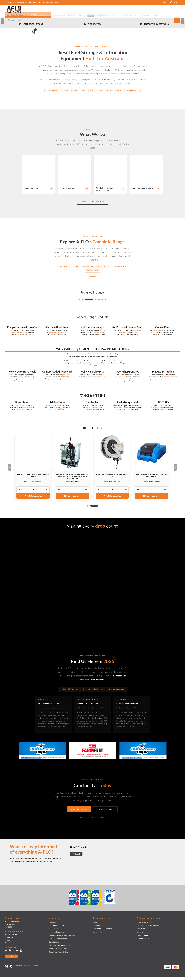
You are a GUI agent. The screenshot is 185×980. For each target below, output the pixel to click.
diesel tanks (26, 410)
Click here (9, 2)
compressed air (65, 378)
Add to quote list (34, 499)
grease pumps (123, 335)
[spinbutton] (33, 493)
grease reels (157, 333)
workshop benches (122, 380)
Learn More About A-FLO (92, 205)
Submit (78, 857)
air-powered (137, 333)
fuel (141, 408)
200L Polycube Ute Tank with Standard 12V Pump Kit (152, 478)
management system (121, 410)
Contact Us (11, 960)
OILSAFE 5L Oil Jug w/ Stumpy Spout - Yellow (33, 478)
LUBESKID (164, 412)
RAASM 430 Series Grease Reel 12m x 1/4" (112, 478)
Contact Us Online (105, 812)
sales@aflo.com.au (98, 821)
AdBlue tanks (60, 412)
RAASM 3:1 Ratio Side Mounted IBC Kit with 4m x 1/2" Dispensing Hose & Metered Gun (73, 479)
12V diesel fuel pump (56, 335)
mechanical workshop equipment (98, 357)
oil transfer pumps (98, 335)
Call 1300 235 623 (79, 812)
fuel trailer (91, 410)
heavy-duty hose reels (27, 380)
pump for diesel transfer (19, 335)
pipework (48, 380)
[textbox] (92, 10)
